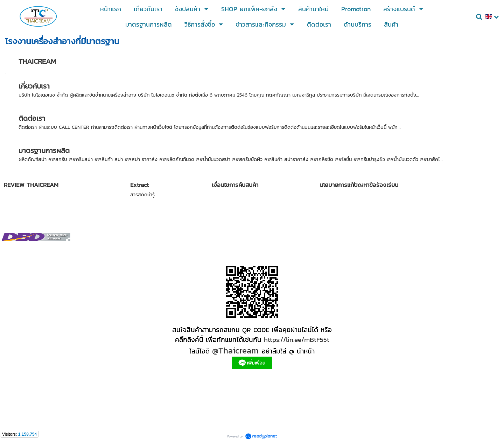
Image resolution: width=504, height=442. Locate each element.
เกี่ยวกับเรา (34, 86)
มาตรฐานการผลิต (44, 150)
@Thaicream (235, 350)
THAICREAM (37, 61)
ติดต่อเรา (32, 118)
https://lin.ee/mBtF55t (297, 339)
